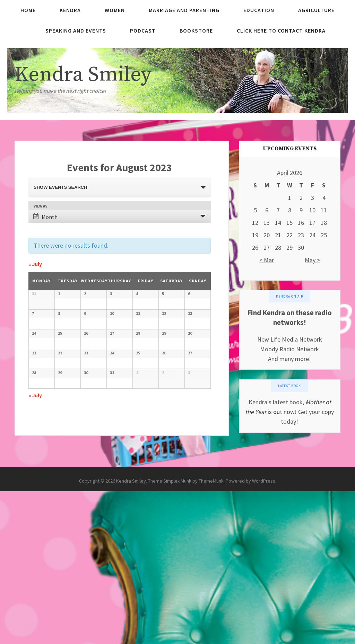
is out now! (282, 412)
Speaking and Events (76, 30)
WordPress (264, 634)
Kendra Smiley (83, 75)
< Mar (267, 260)
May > (312, 260)
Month (45, 217)
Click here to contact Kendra (281, 30)
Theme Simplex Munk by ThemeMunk (186, 634)
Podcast (143, 30)
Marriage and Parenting (184, 10)
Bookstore (196, 30)
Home (28, 10)
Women (115, 10)
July (35, 264)
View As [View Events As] (41, 206)
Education (259, 10)
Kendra (70, 10)
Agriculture (316, 10)
